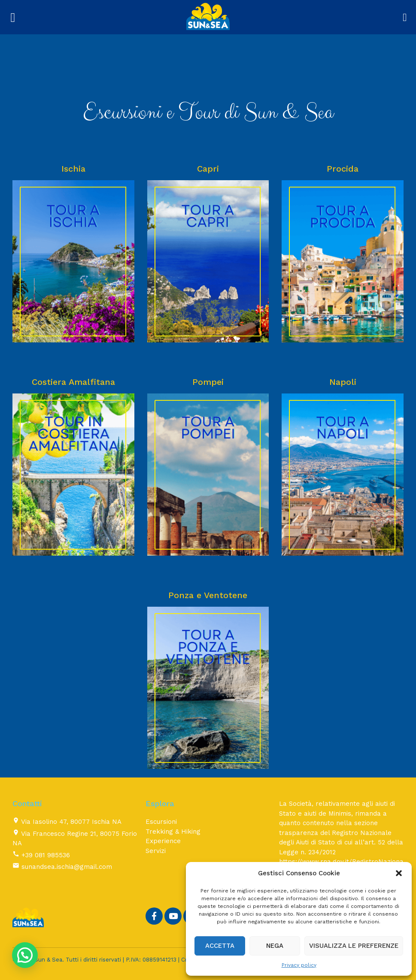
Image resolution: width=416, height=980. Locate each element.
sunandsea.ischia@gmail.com (67, 867)
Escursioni (161, 822)
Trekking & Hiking (173, 832)
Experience (163, 841)
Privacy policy (299, 965)
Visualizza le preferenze (354, 946)
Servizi (156, 851)
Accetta (220, 946)
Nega (275, 946)
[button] (399, 873)
